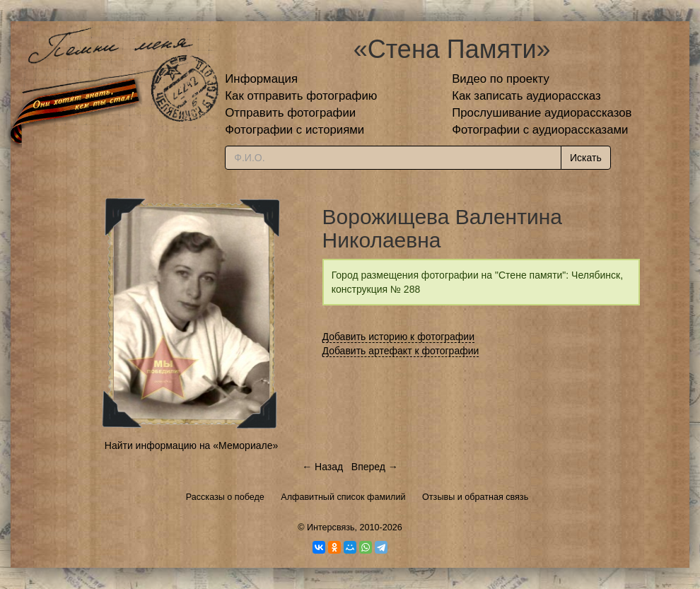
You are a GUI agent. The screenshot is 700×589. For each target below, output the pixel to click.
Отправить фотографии (290, 113)
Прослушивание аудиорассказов (542, 113)
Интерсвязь (331, 527)
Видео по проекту (501, 79)
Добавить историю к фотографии (399, 337)
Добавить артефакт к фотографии (401, 351)
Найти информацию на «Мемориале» (191, 445)
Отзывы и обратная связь (475, 497)
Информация (261, 79)
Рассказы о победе (225, 497)
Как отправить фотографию (301, 96)
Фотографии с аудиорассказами (540, 130)
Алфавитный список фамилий (343, 497)
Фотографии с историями (294, 130)
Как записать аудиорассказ (526, 96)
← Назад (322, 467)
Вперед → (375, 467)
